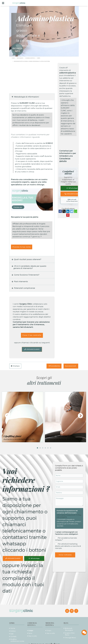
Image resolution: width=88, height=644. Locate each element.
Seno (30, 633)
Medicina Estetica (50, 624)
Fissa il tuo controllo (32, 335)
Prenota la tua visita (22, 247)
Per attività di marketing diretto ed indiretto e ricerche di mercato (68, 546)
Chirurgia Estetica (32, 624)
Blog (66, 623)
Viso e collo (33, 636)
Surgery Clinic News (70, 634)
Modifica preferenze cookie (17, 640)
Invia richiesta (65, 555)
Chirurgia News (70, 638)
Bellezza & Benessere (69, 629)
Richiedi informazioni (72, 200)
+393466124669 (32, 349)
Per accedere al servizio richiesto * (66, 539)
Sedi (12, 634)
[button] (32, 97)
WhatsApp (72, 188)
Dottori (13, 631)
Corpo (31, 631)
